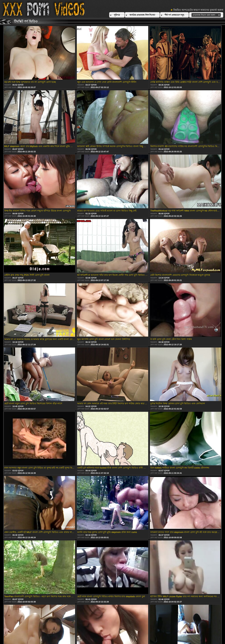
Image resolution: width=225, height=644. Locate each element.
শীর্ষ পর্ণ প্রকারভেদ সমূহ (174, 15)
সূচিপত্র (117, 15)
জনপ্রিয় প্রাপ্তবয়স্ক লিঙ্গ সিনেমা (142, 15)
